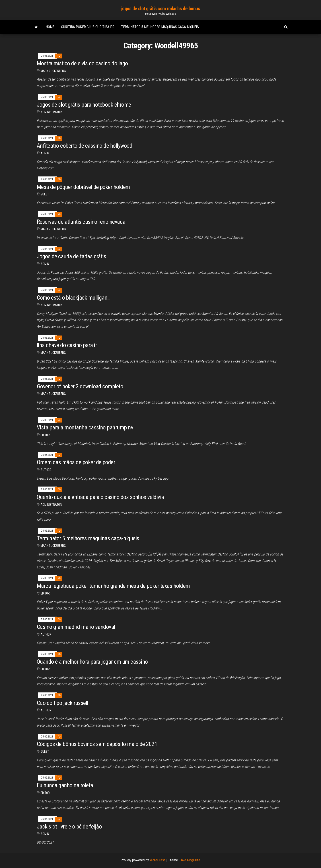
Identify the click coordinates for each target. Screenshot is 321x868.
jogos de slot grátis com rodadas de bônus (161, 9)
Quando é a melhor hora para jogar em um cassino (92, 662)
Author (46, 634)
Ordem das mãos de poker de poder (76, 462)
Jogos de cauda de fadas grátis (71, 256)
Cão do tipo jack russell (63, 703)
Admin (45, 153)
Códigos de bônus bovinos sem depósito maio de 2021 (97, 744)
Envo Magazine (190, 860)
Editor (45, 435)
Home (50, 27)
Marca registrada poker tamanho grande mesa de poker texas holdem (113, 586)
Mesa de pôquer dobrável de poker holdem (83, 187)
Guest (45, 194)
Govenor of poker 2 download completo (80, 386)
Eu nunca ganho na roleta (65, 785)
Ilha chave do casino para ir (67, 345)
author (46, 470)
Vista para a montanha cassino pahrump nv (85, 427)
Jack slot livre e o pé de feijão (69, 827)
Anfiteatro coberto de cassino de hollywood (84, 146)
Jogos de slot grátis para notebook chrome (84, 105)
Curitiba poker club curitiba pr (88, 27)
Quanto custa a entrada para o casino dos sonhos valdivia (100, 497)
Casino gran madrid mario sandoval (76, 627)
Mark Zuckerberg (53, 71)
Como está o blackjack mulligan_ (73, 298)
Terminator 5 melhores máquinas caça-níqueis (160, 27)
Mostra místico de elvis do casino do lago (82, 63)
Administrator (51, 112)
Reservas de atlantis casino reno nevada (81, 222)
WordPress (158, 860)
